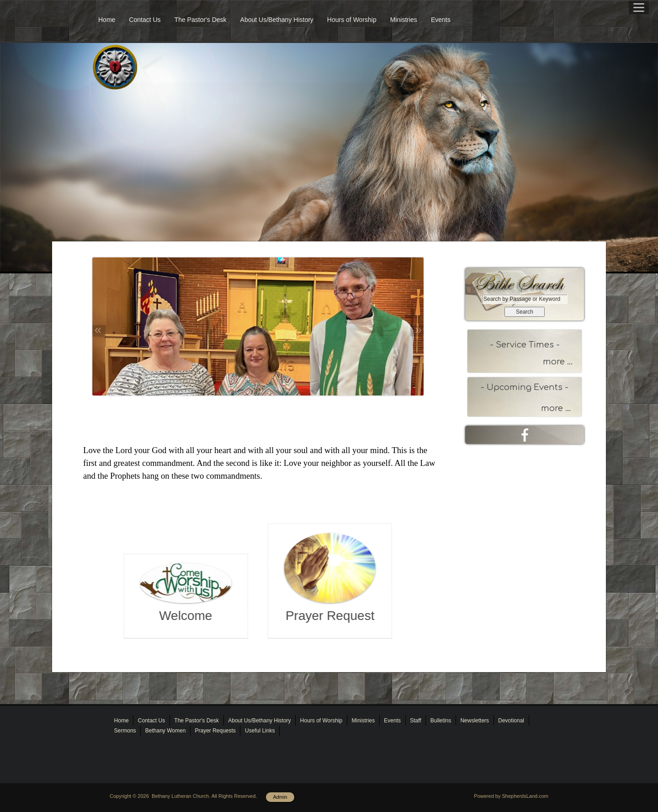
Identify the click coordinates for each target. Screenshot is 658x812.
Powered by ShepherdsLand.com (511, 796)
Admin (280, 797)
